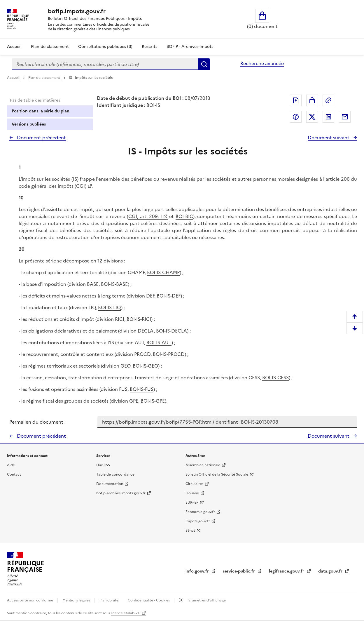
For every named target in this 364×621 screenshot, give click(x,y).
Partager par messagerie (345, 117)
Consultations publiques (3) (105, 47)
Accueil (14, 47)
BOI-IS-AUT (159, 342)
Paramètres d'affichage (206, 600)
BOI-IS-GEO (145, 366)
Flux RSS (103, 465)
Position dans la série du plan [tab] (41, 111)
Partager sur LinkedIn (328, 117)
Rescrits (149, 47)
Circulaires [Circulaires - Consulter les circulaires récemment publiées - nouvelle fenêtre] (194, 484)
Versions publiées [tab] (29, 124)
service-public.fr (239, 571)
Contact (14, 474)
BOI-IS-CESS (275, 378)
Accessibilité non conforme (30, 600)
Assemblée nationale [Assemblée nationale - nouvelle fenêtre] (203, 465)
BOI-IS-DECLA (171, 331)
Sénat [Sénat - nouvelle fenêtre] (190, 530)
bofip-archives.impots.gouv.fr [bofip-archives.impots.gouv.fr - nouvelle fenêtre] (121, 493)
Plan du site (109, 600)
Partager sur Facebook (296, 117)
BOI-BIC (184, 216)
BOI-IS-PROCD (169, 354)
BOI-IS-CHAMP (163, 272)
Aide (11, 465)
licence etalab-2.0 (126, 613)
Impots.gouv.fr (198, 521)
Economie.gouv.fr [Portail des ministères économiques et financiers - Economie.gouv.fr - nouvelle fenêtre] (200, 512)
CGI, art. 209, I (145, 216)
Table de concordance (115, 474)
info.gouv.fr (198, 571)
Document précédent (41, 138)
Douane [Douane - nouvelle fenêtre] (192, 493)
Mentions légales (77, 600)
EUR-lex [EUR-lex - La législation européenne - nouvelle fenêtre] (192, 502)
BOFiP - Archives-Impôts (190, 47)
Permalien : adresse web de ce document (328, 100)
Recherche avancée (262, 63)
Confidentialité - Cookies (149, 600)
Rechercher (204, 64)
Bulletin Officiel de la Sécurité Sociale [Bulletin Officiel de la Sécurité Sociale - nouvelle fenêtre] (217, 474)
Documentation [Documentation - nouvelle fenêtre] (110, 484)
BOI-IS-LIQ (110, 307)
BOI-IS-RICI (139, 319)
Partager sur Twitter (312, 117)
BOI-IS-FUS (142, 389)
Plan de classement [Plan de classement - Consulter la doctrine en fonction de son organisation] (50, 47)
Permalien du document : (37, 422)
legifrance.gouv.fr (287, 571)
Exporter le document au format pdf (296, 100)
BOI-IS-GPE (153, 401)
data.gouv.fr (331, 571)
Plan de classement (45, 78)
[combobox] (105, 64)
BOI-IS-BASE (114, 284)
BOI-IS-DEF (169, 296)
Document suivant (329, 138)
